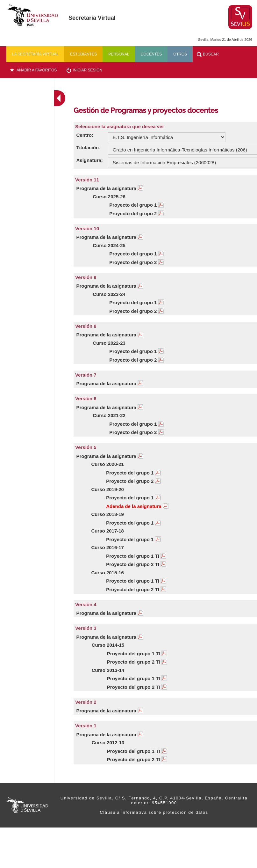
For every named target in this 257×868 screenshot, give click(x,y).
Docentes (151, 54)
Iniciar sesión (87, 70)
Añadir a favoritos (37, 70)
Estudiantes (83, 54)
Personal (119, 54)
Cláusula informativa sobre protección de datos (154, 812)
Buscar (211, 54)
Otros (180, 54)
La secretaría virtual (35, 54)
